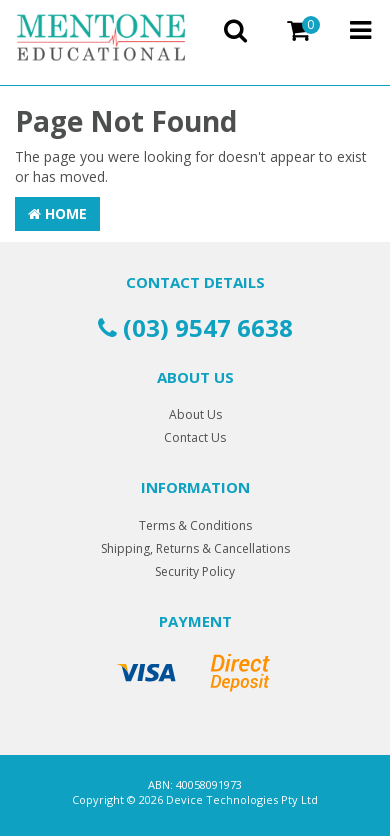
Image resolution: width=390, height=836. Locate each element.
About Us (195, 414)
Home (57, 213)
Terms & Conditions (195, 525)
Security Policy (195, 571)
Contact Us (195, 437)
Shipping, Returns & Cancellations (195, 548)
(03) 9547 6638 (195, 327)
